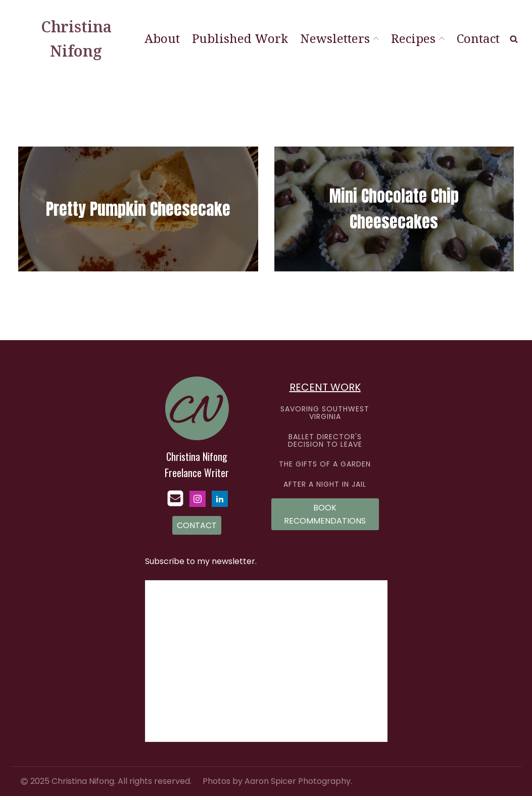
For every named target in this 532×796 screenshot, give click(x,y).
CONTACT (197, 525)
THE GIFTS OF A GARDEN (325, 464)
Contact (478, 38)
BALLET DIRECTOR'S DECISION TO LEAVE (325, 441)
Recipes (418, 38)
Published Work (240, 38)
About (162, 38)
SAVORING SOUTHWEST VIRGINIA (325, 413)
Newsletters (340, 38)
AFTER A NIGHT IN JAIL (325, 484)
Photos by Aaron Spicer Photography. (277, 781)
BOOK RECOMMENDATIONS (325, 514)
